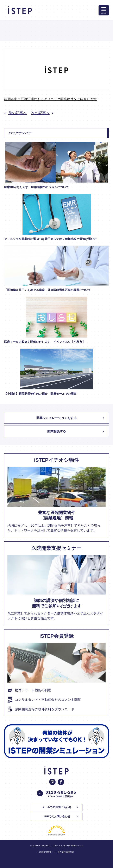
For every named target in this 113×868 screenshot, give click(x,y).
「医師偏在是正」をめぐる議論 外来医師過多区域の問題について (48, 290)
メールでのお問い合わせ (56, 807)
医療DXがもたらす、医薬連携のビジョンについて (36, 187)
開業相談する (57, 431)
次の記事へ (40, 113)
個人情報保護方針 (66, 852)
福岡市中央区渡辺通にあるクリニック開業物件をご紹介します (50, 99)
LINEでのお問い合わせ (57, 816)
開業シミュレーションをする (56, 418)
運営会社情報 (45, 852)
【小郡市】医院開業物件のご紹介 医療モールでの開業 (42, 394)
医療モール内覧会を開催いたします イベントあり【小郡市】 (45, 342)
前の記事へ (18, 113)
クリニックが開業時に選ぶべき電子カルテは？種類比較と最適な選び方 (50, 239)
